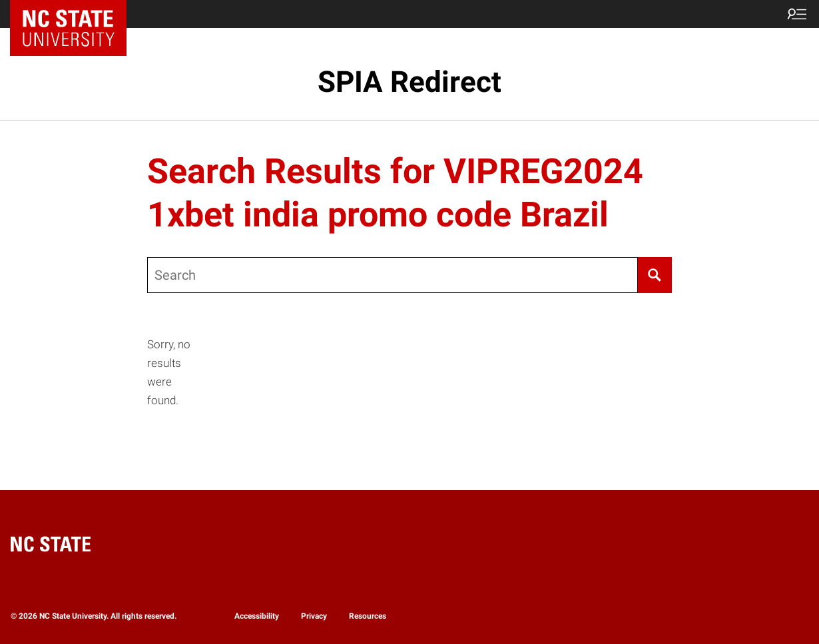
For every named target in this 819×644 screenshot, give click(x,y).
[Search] (655, 275)
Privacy (314, 616)
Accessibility (257, 616)
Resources (368, 616)
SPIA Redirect (409, 82)
